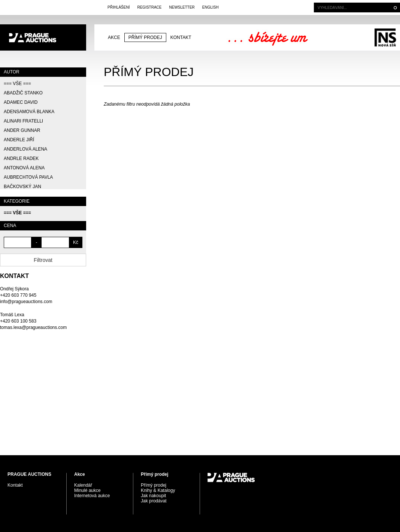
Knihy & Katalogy (158, 490)
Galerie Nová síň (385, 37)
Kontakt (181, 37)
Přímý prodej (145, 37)
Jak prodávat (154, 501)
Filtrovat (43, 260)
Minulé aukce (87, 490)
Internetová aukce (92, 496)
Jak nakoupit (153, 496)
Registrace (149, 7)
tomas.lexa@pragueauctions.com (33, 327)
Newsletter (182, 7)
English (210, 7)
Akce (114, 37)
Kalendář (83, 485)
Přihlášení (119, 7)
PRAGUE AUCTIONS (43, 37)
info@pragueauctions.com (26, 302)
